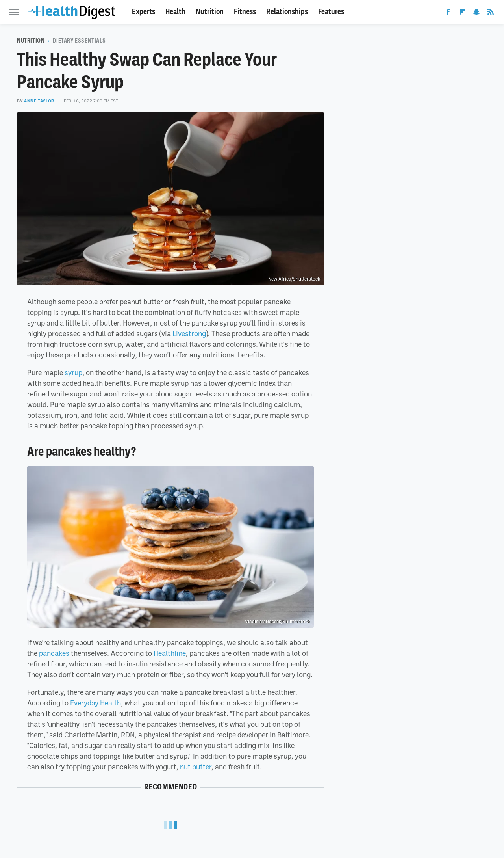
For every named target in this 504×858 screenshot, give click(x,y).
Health (175, 12)
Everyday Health (95, 703)
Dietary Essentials (79, 41)
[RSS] (491, 13)
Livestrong (189, 333)
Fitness (245, 12)
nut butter (196, 767)
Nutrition (210, 12)
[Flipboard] (462, 13)
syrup (73, 372)
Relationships (287, 12)
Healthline (170, 653)
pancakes (54, 653)
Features (331, 12)
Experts (144, 12)
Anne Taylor (39, 101)
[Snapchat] (476, 13)
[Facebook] (448, 13)
